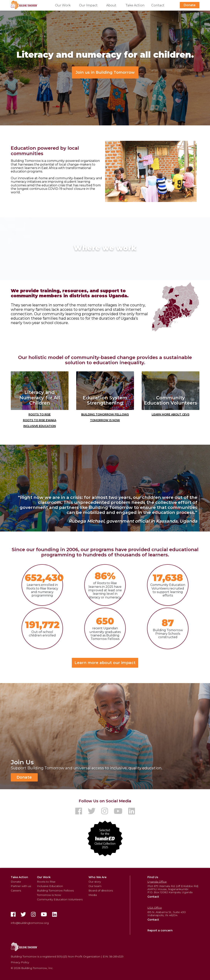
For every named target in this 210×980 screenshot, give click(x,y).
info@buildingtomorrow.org (30, 923)
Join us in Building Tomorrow (105, 72)
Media (93, 895)
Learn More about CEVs (171, 414)
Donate (190, 5)
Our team (95, 886)
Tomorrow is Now (105, 420)
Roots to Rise (40, 414)
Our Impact (88, 5)
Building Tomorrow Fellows (105, 414)
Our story (95, 882)
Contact (158, 5)
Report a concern (160, 930)
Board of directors (101, 890)
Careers (16, 890)
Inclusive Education (40, 426)
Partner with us (21, 886)
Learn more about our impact (105, 663)
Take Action (135, 5)
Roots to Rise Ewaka (40, 420)
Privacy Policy (20, 962)
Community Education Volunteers (60, 899)
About (111, 5)
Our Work (63, 5)
